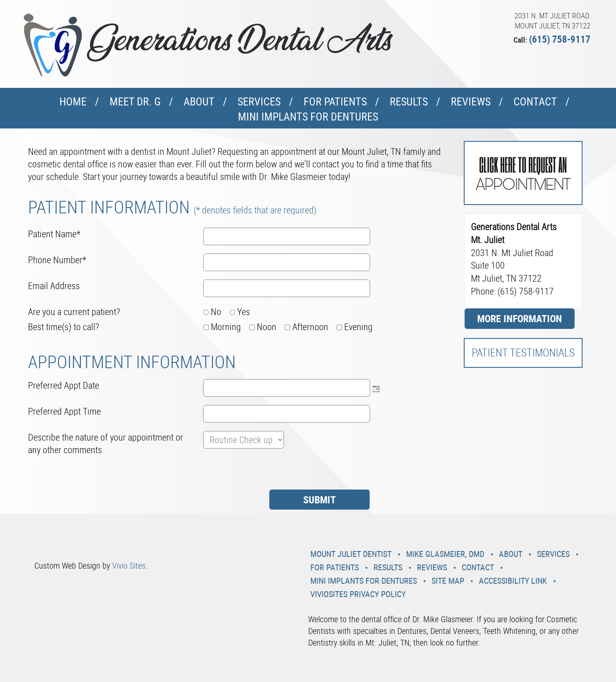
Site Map (448, 581)
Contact (535, 101)
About (199, 101)
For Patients (335, 101)
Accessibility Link (513, 581)
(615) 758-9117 (560, 39)
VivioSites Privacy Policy (358, 594)
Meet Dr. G (135, 101)
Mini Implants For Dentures (308, 117)
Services (259, 101)
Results (409, 101)
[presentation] (92, 473)
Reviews (471, 101)
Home (73, 101)
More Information (520, 318)
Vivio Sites (129, 565)
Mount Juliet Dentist (351, 554)
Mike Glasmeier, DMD (445, 554)
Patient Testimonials (523, 353)
